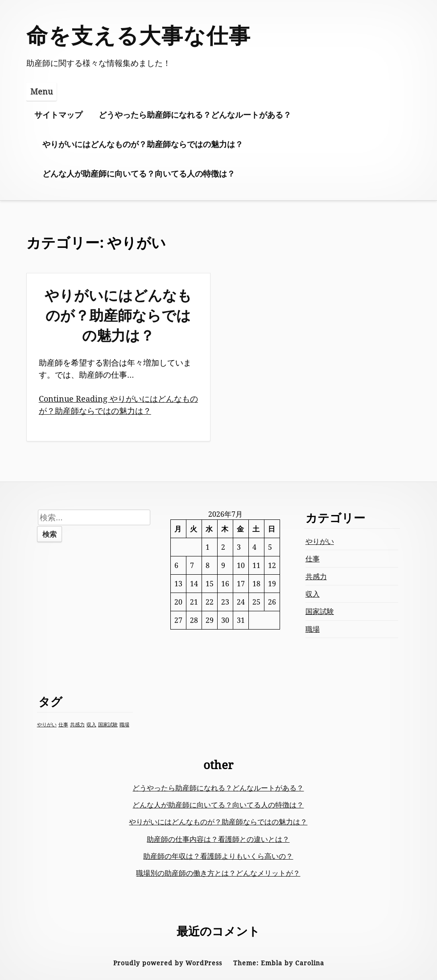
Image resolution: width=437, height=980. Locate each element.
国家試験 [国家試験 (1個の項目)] (108, 725)
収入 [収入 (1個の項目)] (91, 725)
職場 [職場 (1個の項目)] (124, 725)
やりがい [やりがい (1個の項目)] (47, 725)
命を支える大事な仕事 (139, 35)
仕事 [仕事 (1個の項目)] (63, 725)
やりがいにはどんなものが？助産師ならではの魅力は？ (143, 144)
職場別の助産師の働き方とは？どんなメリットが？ (218, 873)
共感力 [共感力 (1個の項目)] (77, 725)
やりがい (320, 541)
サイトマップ (58, 115)
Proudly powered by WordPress (168, 963)
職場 (313, 629)
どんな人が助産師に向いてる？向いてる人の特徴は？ (139, 173)
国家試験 (320, 611)
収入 (313, 594)
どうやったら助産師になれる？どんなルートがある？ (195, 115)
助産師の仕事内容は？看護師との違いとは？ (218, 839)
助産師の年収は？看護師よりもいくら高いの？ (218, 856)
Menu (41, 91)
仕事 (313, 559)
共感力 (316, 576)
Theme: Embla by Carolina (279, 963)
